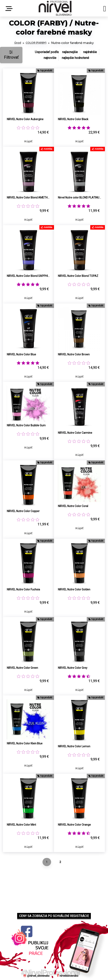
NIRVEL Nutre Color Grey (73, 668)
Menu (10, 9)
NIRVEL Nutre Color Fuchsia (23, 589)
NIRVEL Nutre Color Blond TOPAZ (78, 276)
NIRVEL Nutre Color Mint (21, 825)
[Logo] (55, 8)
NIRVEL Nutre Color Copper (23, 511)
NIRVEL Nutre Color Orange (74, 825)
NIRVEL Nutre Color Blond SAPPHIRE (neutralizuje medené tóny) (28, 276)
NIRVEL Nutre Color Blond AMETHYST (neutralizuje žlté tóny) (28, 198)
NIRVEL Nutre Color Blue (21, 354)
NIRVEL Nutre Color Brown (74, 354)
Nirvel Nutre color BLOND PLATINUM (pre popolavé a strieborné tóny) (80, 198)
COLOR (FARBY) (36, 43)
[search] (105, 9)
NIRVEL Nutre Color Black (73, 119)
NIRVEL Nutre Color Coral (73, 506)
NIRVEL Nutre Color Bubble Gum (26, 425)
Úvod (18, 43)
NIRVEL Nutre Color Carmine (75, 433)
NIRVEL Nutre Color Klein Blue (25, 743)
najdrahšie (90, 52)
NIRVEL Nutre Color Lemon (74, 746)
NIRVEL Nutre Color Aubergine (25, 119)
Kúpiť (28, 141)
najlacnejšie (70, 52)
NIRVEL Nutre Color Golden (74, 589)
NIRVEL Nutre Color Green (22, 668)
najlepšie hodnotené (75, 58)
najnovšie (50, 58)
